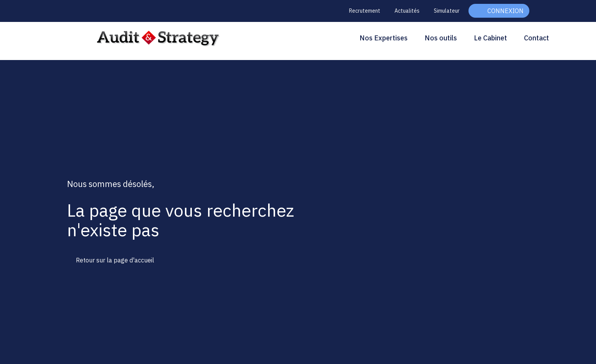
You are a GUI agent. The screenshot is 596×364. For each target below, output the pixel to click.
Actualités (407, 11)
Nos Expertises (384, 38)
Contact (536, 38)
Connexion (505, 11)
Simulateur (447, 11)
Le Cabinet (490, 38)
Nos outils (441, 38)
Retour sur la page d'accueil (115, 260)
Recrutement (365, 11)
